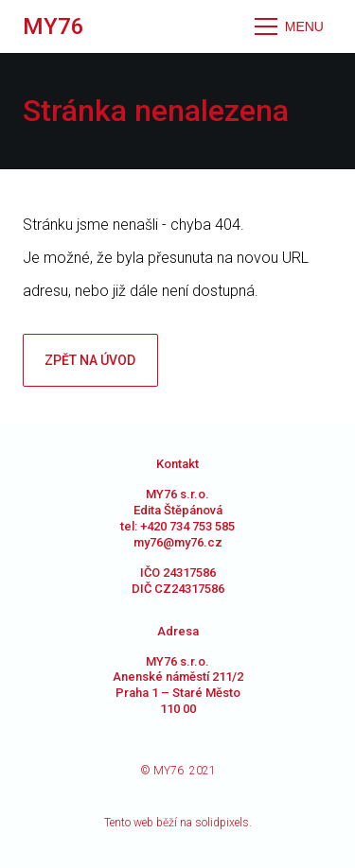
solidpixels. (223, 823)
